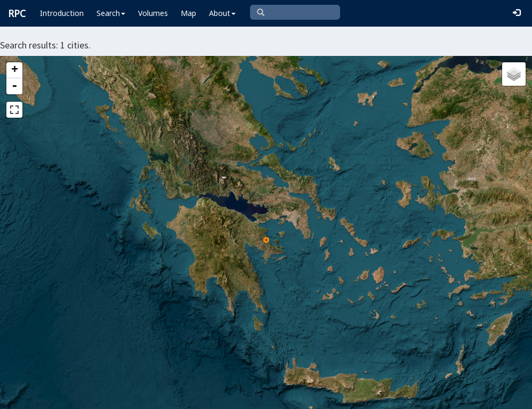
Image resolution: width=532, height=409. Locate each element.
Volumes (153, 13)
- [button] (14, 86)
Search (111, 13)
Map (188, 13)
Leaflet (148, 396)
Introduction (62, 13)
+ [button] (15, 70)
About (222, 13)
